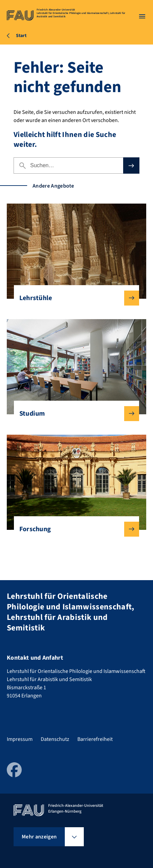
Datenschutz (55, 739)
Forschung (74, 529)
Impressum (20, 739)
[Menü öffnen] (142, 16)
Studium (74, 414)
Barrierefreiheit (95, 739)
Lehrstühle (74, 298)
